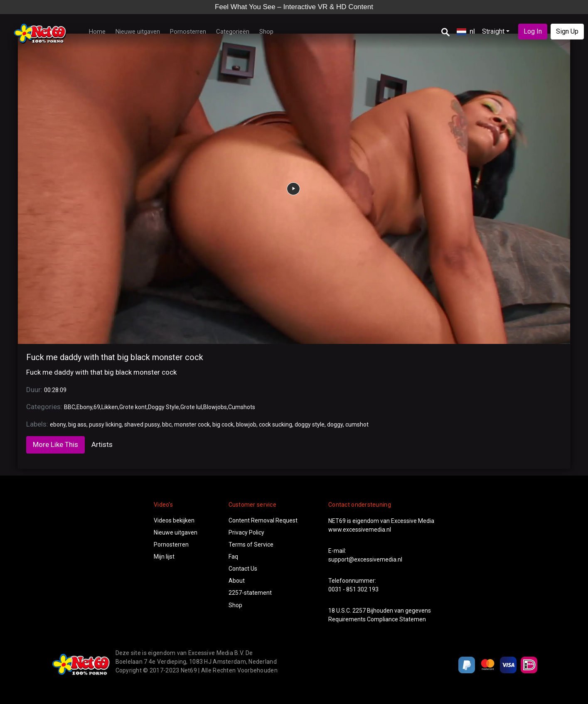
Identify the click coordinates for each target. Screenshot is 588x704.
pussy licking (105, 424)
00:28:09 (55, 390)
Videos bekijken (174, 520)
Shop (266, 32)
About (237, 581)
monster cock (192, 424)
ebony (58, 424)
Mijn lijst (164, 557)
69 (97, 407)
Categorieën (233, 32)
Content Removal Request (263, 520)
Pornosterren (188, 32)
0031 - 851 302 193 (353, 589)
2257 (359, 611)
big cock (223, 424)
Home (97, 32)
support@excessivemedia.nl (365, 559)
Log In (533, 31)
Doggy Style (164, 407)
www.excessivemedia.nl (360, 530)
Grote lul (191, 407)
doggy (335, 424)
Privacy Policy (246, 532)
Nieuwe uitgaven (138, 32)
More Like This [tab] (55, 444)
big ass (77, 424)
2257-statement (250, 593)
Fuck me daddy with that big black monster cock (115, 357)
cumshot (357, 424)
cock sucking (276, 424)
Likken (110, 407)
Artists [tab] (102, 444)
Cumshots (242, 407)
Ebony (84, 407)
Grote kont (133, 407)
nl (466, 31)
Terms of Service (251, 545)
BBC (70, 407)
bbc (167, 424)
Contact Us (243, 569)
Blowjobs (215, 407)
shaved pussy (142, 424)
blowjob (246, 424)
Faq (233, 557)
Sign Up (567, 31)
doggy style (310, 424)
